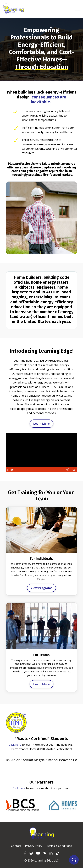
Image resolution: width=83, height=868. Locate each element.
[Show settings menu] (74, 470)
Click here (15, 745)
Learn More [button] (41, 424)
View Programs (41, 588)
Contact (16, 846)
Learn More (41, 684)
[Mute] (67, 470)
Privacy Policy (34, 846)
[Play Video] (9, 470)
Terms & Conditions (59, 846)
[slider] (41, 470)
